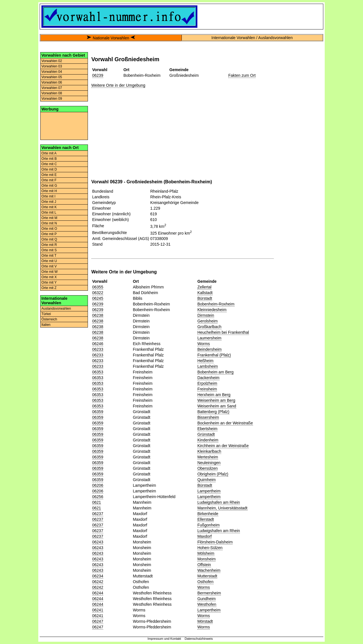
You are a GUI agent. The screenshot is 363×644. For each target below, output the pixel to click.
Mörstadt (205, 621)
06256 (98, 497)
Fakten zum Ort (242, 75)
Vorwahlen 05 (52, 77)
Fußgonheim (209, 525)
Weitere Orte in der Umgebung (118, 85)
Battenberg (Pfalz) (213, 412)
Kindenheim (208, 440)
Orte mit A (49, 153)
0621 (97, 502)
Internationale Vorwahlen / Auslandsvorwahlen (252, 38)
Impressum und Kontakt (164, 639)
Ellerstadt (206, 519)
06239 (98, 75)
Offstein (204, 565)
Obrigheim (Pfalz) (213, 474)
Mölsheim (206, 553)
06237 (98, 514)
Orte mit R (49, 245)
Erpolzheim (207, 383)
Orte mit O (49, 229)
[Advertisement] (64, 126)
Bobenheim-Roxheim (216, 304)
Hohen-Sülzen (210, 548)
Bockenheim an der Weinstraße (225, 423)
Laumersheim (209, 338)
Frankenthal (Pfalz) (214, 355)
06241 (98, 610)
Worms (204, 344)
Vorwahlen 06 (52, 82)
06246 (98, 344)
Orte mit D (49, 169)
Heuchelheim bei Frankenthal (223, 332)
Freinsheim (207, 389)
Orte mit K (49, 207)
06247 (98, 621)
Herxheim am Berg (214, 395)
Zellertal (204, 287)
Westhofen (207, 604)
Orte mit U (49, 261)
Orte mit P (49, 234)
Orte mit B (49, 159)
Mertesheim (208, 457)
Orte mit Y (49, 282)
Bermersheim (209, 593)
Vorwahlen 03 (52, 66)
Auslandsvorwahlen (56, 309)
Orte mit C (49, 164)
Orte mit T (49, 256)
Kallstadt (205, 293)
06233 (98, 349)
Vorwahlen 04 (52, 72)
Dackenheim (208, 378)
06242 (98, 582)
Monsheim (207, 559)
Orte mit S (49, 250)
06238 (98, 315)
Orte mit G (49, 186)
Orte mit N (49, 223)
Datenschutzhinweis (199, 639)
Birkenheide (208, 514)
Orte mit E (49, 175)
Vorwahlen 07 (52, 88)
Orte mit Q (49, 239)
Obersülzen (208, 468)
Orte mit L (49, 212)
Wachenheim (209, 570)
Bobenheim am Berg (216, 372)
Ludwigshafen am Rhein (219, 502)
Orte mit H (49, 191)
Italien (46, 325)
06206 (98, 485)
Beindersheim (210, 349)
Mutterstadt (207, 576)
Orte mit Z (49, 288)
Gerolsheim (208, 321)
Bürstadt (205, 298)
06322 (98, 293)
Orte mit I (48, 196)
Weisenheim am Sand (217, 406)
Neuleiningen (209, 463)
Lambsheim (208, 366)
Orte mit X (49, 277)
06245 (98, 298)
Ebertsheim (207, 429)
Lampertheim (209, 491)
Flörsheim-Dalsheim (215, 542)
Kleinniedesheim (212, 310)
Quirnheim (207, 480)
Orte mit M (49, 218)
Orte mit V (49, 266)
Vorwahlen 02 (52, 61)
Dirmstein (206, 315)
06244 (98, 593)
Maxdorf (205, 536)
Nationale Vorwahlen (111, 38)
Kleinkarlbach (209, 451)
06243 (98, 542)
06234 (98, 576)
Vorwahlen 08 (52, 93)
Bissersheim (208, 417)
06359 (98, 412)
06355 (98, 287)
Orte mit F (49, 180)
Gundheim (207, 599)
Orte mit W (49, 272)
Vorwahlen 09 (52, 99)
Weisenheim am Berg (216, 400)
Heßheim (205, 361)
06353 (98, 372)
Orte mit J (49, 202)
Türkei (46, 314)
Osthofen (205, 582)
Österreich (49, 319)
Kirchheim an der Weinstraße (223, 446)
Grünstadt (206, 434)
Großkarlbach (209, 327)
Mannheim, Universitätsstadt (222, 508)
